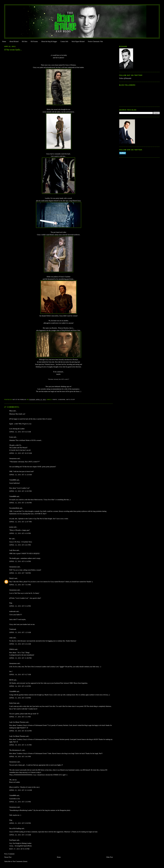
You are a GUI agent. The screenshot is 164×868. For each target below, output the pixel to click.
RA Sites (25, 42)
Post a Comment (9, 854)
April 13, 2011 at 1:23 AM (20, 632)
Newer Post (8, 857)
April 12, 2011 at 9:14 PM (20, 606)
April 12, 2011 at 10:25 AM (20, 453)
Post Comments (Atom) (20, 861)
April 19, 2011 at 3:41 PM (20, 757)
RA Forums (34, 42)
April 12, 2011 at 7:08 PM (20, 573)
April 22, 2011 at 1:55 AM (20, 835)
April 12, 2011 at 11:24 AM (20, 475)
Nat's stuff (71, 400)
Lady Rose (13, 550)
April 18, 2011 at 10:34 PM (20, 731)
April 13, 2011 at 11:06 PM (20, 658)
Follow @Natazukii (125, 78)
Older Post (110, 857)
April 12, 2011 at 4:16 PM (20, 533)
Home (4, 42)
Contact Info (64, 42)
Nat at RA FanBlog (15, 828)
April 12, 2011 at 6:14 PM (20, 561)
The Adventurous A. (15, 750)
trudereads (12, 611)
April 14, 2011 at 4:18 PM (20, 686)
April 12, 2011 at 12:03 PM (20, 491)
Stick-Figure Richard (78, 42)
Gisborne (62, 400)
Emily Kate (13, 703)
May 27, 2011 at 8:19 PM (19, 849)
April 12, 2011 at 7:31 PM (20, 585)
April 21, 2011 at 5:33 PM (20, 802)
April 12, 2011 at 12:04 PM (20, 503)
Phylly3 (12, 578)
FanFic (55, 400)
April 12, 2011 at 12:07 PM (20, 522)
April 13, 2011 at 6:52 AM (20, 644)
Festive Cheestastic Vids (95, 42)
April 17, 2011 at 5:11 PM (20, 717)
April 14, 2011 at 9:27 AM (20, 675)
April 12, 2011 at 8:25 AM (20, 432)
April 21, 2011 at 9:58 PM (20, 823)
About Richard (14, 42)
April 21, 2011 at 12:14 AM (20, 790)
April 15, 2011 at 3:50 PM (20, 698)
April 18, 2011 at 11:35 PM (20, 745)
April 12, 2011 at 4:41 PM (20, 545)
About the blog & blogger (49, 42)
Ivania (11, 437)
